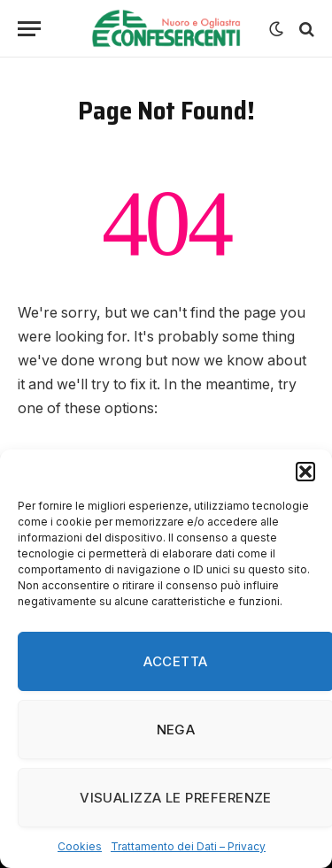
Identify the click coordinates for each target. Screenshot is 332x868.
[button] (305, 472)
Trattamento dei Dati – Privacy (188, 846)
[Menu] (29, 29)
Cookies (80, 846)
